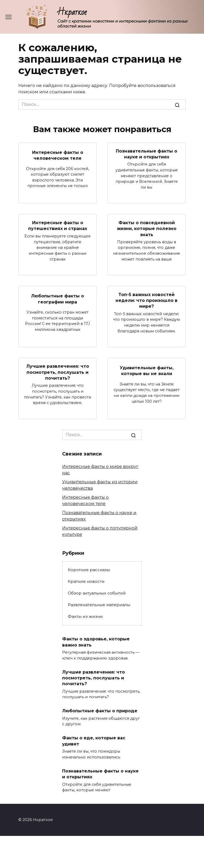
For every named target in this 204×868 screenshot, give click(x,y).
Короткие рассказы (89, 570)
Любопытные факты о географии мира (58, 299)
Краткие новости (86, 581)
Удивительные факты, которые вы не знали (147, 371)
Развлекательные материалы (99, 605)
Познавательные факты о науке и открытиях (146, 154)
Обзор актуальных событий (97, 593)
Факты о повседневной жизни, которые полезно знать (147, 228)
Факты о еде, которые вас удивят (94, 741)
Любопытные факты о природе (100, 711)
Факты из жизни (85, 616)
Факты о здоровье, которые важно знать (96, 642)
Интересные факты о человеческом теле (58, 155)
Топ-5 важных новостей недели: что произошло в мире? (146, 300)
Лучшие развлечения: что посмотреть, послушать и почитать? (58, 372)
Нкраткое (72, 12)
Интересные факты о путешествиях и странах (58, 226)
